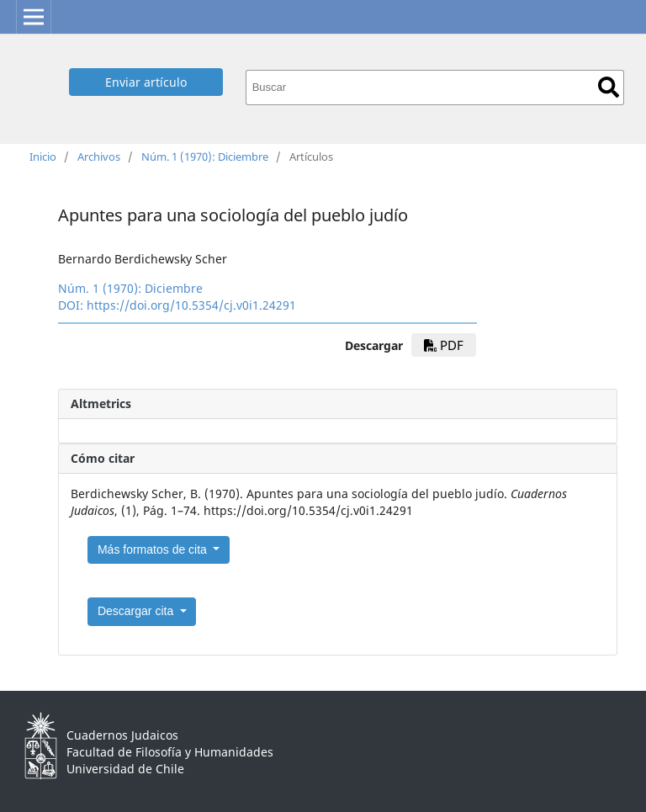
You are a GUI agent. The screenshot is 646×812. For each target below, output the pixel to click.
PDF (444, 345)
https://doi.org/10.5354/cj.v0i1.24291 (191, 305)
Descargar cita (137, 611)
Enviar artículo (146, 82)
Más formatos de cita (154, 549)
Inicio (43, 157)
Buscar (609, 87)
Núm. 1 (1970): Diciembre (205, 157)
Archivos (99, 157)
